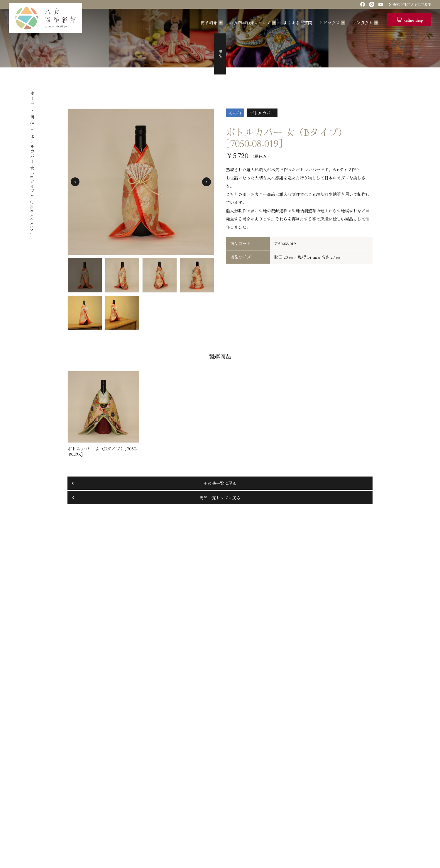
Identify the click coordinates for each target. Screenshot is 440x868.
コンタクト (363, 23)
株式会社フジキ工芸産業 (412, 4)
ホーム (32, 98)
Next (207, 182)
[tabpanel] (141, 182)
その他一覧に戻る (220, 483)
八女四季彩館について (250, 23)
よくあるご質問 (298, 23)
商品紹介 (209, 23)
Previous (75, 182)
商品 (32, 120)
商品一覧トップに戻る (220, 498)
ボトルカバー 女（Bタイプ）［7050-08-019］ (32, 185)
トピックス (329, 23)
